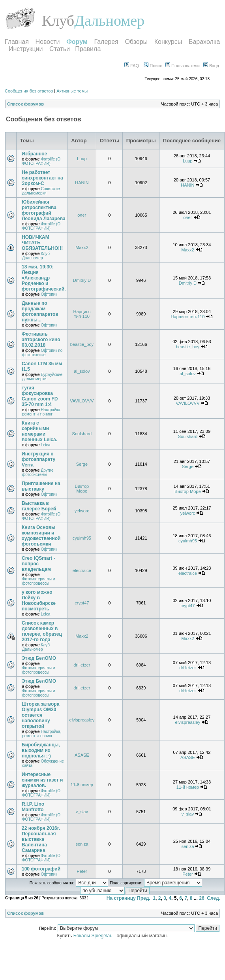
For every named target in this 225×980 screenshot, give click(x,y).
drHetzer (82, 665)
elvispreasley (82, 720)
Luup (82, 159)
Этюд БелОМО (39, 658)
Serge (82, 464)
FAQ (132, 66)
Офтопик (49, 294)
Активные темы (72, 91)
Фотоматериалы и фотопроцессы (38, 581)
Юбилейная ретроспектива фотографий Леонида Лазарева (44, 210)
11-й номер (82, 785)
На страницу (121, 898)
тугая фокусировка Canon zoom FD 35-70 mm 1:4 (40, 396)
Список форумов (25, 104)
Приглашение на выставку (41, 486)
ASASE (82, 755)
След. (214, 898)
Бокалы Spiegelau (94, 936)
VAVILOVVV (82, 401)
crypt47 (82, 603)
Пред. (144, 898)
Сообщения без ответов (29, 91)
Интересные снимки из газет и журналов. (42, 780)
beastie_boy (82, 344)
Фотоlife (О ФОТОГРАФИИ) (41, 161)
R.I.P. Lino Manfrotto (33, 807)
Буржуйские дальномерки (42, 377)
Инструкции (26, 49)
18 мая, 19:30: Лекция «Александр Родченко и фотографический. (44, 278)
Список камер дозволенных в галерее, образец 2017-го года (42, 631)
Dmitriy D (82, 280)
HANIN (82, 183)
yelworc (82, 511)
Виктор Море (82, 489)
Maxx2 (82, 247)
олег (82, 215)
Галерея (106, 42)
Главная (17, 42)
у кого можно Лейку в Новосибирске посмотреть (39, 600)
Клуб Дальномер (36, 256)
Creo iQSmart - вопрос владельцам (38, 564)
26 (202, 898)
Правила (88, 49)
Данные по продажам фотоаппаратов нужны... (40, 312)
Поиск (153, 66)
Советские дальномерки (41, 191)
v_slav (82, 812)
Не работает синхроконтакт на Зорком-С (42, 178)
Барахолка (204, 42)
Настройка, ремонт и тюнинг (42, 412)
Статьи (60, 49)
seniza (82, 844)
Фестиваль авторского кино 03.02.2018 (41, 340)
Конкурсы (168, 42)
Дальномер (109, 21)
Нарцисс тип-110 (82, 314)
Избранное (34, 154)
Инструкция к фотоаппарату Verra (38, 459)
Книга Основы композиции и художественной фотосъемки (41, 536)
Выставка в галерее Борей (39, 506)
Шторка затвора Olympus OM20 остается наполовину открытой (40, 715)
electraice (82, 570)
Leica (45, 445)
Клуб (58, 21)
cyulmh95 (82, 538)
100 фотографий (41, 869)
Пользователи (183, 66)
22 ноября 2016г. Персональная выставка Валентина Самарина (41, 839)
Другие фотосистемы (38, 472)
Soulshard (82, 434)
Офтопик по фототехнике (42, 353)
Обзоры (136, 42)
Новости (48, 42)
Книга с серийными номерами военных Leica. (39, 431)
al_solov (82, 371)
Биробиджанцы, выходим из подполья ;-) (41, 750)
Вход (211, 66)
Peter (82, 871)
